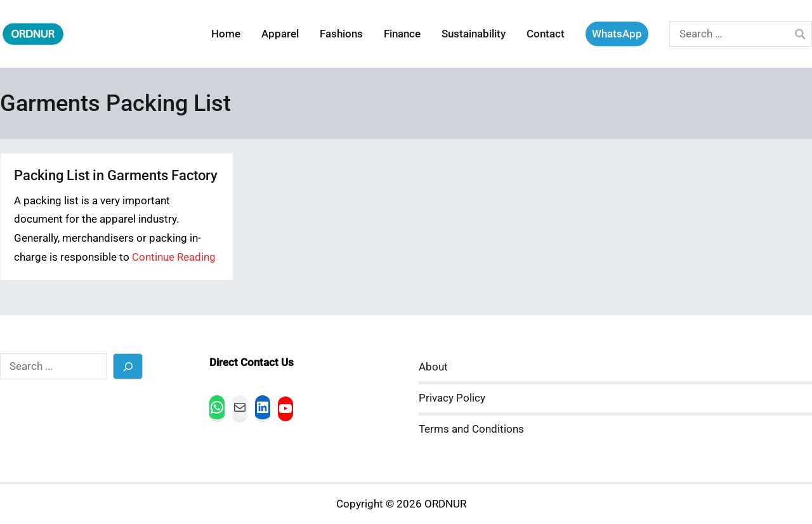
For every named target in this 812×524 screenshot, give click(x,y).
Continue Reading (174, 257)
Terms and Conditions (471, 429)
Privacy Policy (452, 398)
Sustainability (474, 34)
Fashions (341, 34)
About (433, 367)
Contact (546, 34)
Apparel (280, 34)
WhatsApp (617, 34)
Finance (402, 34)
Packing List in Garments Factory (116, 175)
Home (226, 34)
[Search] (128, 366)
